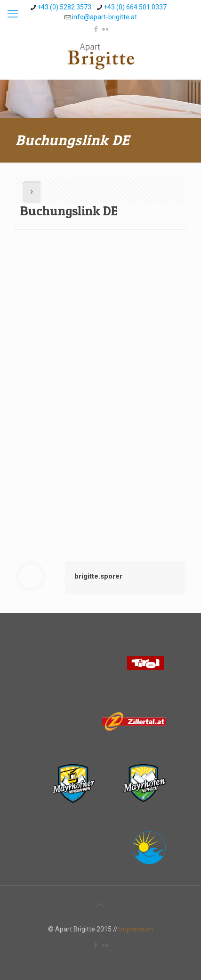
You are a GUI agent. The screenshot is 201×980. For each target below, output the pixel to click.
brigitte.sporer (98, 576)
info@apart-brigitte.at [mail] (105, 17)
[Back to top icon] (101, 905)
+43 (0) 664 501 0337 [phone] (135, 7)
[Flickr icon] (105, 29)
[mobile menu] (13, 14)
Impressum (136, 929)
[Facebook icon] (96, 29)
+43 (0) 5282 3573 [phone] (64, 7)
